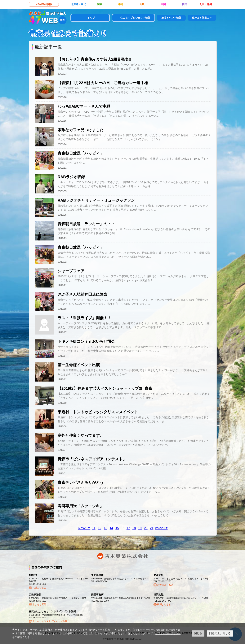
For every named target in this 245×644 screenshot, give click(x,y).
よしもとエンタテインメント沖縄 (50, 621)
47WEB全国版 (44, 4)
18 (134, 528)
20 (146, 528)
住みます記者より (202, 18)
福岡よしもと (164, 604)
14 (111, 528)
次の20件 (161, 528)
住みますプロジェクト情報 (135, 18)
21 (152, 528)
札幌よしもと (39, 588)
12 (100, 528)
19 (140, 528)
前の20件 (84, 528)
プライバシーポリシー (168, 633)
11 (94, 528)
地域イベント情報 (171, 18)
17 (128, 528)
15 (117, 528)
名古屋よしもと (165, 585)
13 (105, 528)
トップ (91, 18)
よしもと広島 (39, 604)
